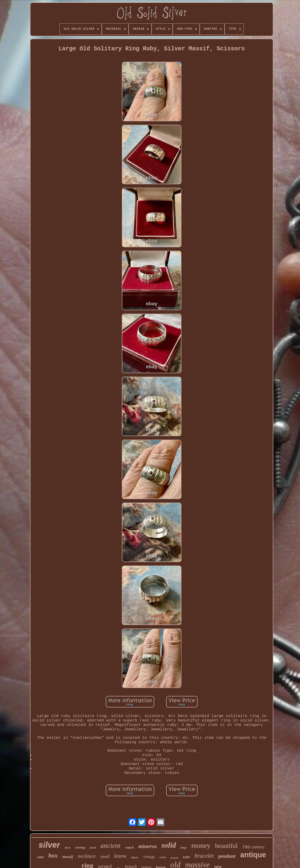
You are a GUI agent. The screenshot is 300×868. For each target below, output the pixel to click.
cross (163, 857)
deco (68, 848)
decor (135, 858)
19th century (254, 847)
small (105, 857)
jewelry (174, 858)
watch (129, 847)
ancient (111, 846)
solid (169, 845)
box (53, 855)
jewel (93, 848)
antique (253, 855)
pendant (227, 856)
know (120, 856)
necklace (87, 856)
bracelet (204, 856)
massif (68, 857)
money (201, 845)
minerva (148, 846)
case (41, 857)
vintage (149, 857)
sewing (80, 847)
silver (49, 845)
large (184, 848)
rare (186, 857)
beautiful (226, 846)
